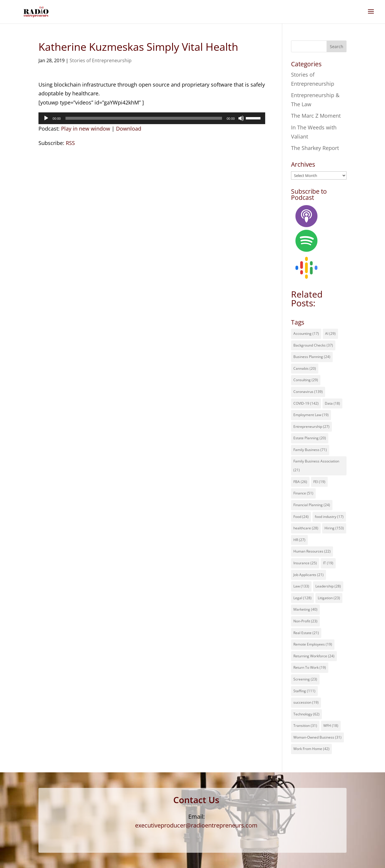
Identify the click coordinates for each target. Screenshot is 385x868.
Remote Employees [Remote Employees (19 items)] (313, 644)
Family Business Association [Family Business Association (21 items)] (316, 466)
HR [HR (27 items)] (299, 540)
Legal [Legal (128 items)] (302, 598)
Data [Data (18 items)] (332, 403)
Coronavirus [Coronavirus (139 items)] (308, 392)
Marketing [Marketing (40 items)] (305, 609)
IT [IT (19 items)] (328, 563)
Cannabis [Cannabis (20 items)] (305, 368)
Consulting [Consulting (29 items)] (306, 380)
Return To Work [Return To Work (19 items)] (310, 667)
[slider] (144, 118)
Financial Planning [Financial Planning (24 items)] (312, 505)
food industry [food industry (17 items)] (329, 517)
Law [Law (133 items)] (301, 586)
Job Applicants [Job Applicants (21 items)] (308, 575)
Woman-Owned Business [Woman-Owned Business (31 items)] (317, 737)
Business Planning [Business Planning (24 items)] (312, 357)
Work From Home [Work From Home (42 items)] (311, 749)
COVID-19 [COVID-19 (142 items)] (306, 403)
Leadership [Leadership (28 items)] (328, 586)
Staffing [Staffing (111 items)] (304, 691)
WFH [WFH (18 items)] (331, 726)
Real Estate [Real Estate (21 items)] (306, 633)
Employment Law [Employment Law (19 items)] (311, 415)
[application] (152, 118)
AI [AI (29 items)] (330, 333)
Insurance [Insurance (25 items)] (305, 563)
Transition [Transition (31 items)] (305, 726)
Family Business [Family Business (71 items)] (310, 450)
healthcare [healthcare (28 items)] (306, 528)
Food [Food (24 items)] (301, 517)
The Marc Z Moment (316, 116)
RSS (70, 143)
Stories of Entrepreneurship (101, 60)
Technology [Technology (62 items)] (306, 714)
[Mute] (241, 118)
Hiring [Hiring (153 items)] (334, 528)
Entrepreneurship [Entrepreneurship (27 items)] (311, 427)
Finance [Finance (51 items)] (303, 493)
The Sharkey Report (315, 148)
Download (129, 129)
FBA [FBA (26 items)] (300, 482)
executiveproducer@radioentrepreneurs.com (196, 825)
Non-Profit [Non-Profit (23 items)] (305, 621)
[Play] (46, 118)
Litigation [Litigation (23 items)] (329, 598)
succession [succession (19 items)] (306, 702)
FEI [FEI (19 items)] (319, 482)
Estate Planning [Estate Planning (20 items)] (310, 438)
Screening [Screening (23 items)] (305, 679)
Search (337, 47)
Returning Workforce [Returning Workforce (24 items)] (314, 656)
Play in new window (86, 129)
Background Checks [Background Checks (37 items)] (313, 345)
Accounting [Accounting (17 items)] (306, 333)
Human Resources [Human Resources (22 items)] (312, 551)
